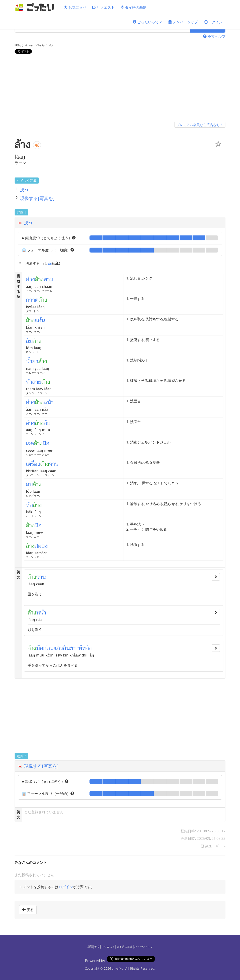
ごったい (118, 968)
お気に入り (75, 7)
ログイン (213, 22)
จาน (41, 577)
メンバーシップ (183, 22)
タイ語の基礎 (133, 7)
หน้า (41, 613)
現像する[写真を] (37, 198)
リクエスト (103, 7)
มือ (40, 648)
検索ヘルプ (214, 36)
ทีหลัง (85, 648)
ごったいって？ (148, 22)
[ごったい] (36, 7)
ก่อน (48, 648)
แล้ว (58, 648)
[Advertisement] (120, 89)
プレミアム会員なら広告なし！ (200, 125)
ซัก (50, 263)
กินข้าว (71, 648)
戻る (28, 910)
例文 (97, 947)
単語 (90, 947)
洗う (24, 190)
